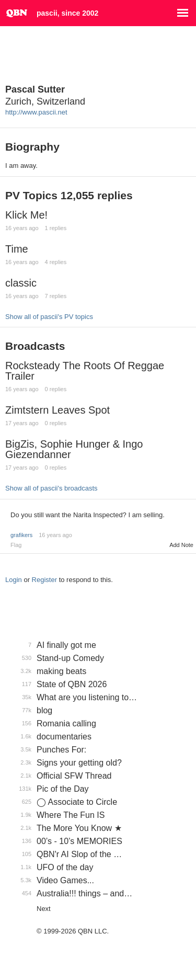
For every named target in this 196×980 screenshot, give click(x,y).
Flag (16, 545)
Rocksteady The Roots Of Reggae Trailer (85, 371)
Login (14, 580)
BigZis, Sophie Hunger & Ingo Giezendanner (74, 449)
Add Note (181, 545)
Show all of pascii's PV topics (49, 317)
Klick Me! (26, 215)
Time (17, 249)
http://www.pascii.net (36, 112)
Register (44, 580)
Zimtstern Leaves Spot (57, 410)
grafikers (21, 535)
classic (21, 283)
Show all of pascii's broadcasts (51, 488)
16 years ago (55, 535)
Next (44, 909)
